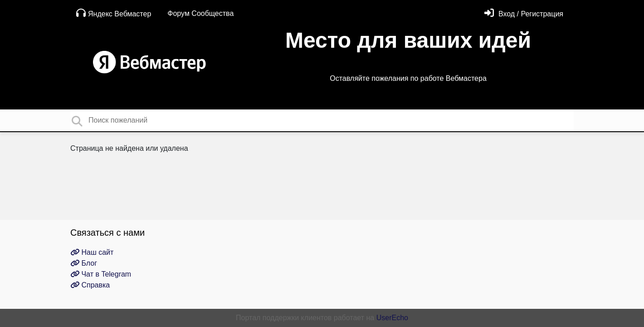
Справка (90, 285)
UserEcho (392, 318)
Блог (84, 263)
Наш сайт (92, 252)
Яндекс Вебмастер (114, 13)
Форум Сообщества (200, 13)
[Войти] (524, 14)
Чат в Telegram (101, 274)
